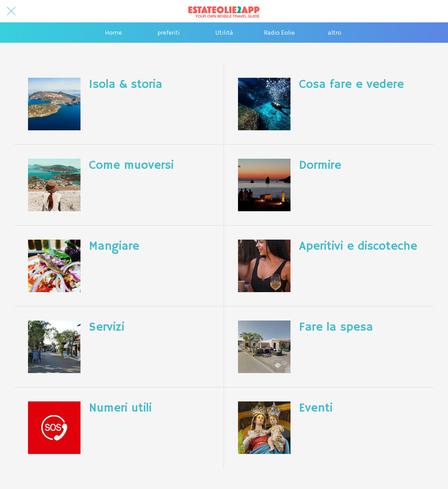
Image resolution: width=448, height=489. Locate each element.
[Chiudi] (11, 11)
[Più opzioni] (335, 33)
